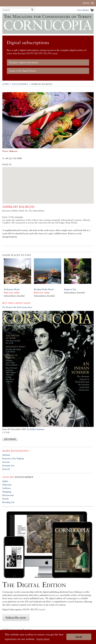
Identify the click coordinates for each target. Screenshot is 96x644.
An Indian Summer (36, 429)
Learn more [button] (43, 639)
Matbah (6, 455)
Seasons (6, 462)
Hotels (6, 499)
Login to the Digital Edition (23, 71)
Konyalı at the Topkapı (13, 458)
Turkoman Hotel (12, 289)
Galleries (7, 488)
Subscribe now (16, 617)
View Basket (83, 10)
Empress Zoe (70, 289)
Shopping (7, 492)
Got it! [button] (79, 637)
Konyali (6, 469)
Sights (5, 481)
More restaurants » (17, 451)
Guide (6, 84)
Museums (7, 485)
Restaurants (8, 495)
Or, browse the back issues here (17, 307)
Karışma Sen (8, 465)
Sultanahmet (20, 84)
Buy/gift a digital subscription (24, 62)
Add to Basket (10, 439)
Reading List (8, 502)
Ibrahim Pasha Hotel (44, 289)
